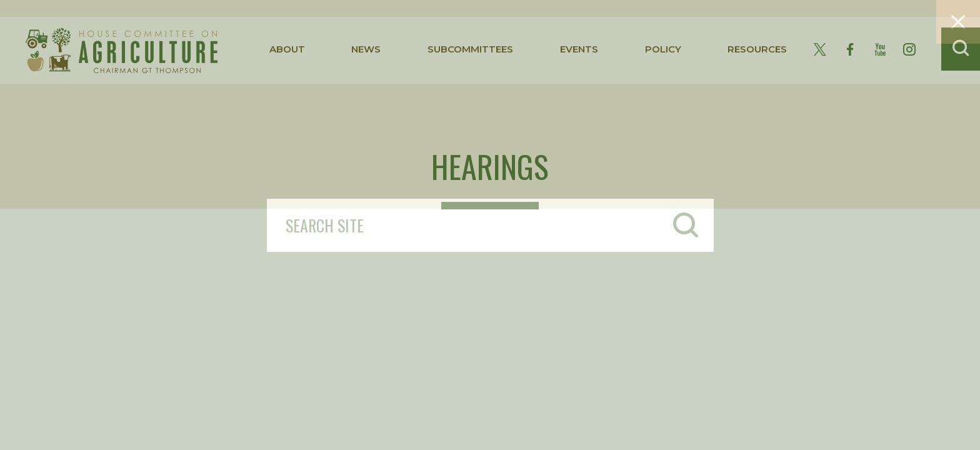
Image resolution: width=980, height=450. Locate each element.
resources (757, 49)
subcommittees (470, 49)
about (287, 49)
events (579, 49)
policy (663, 49)
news (366, 49)
